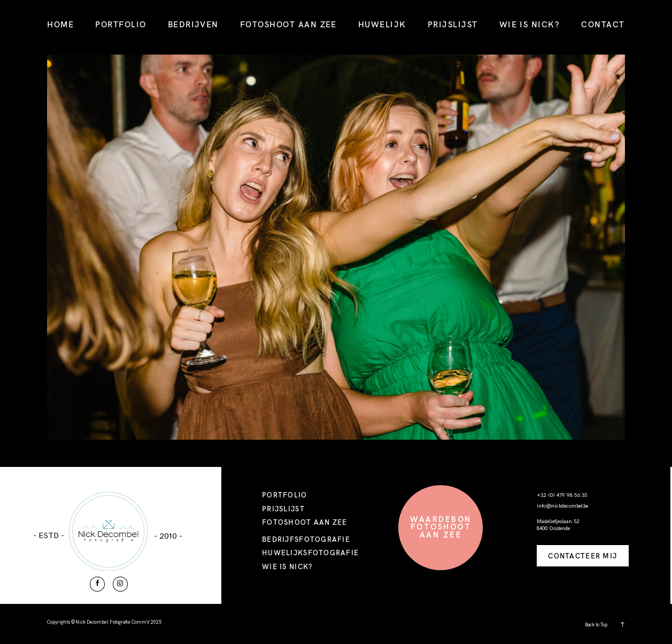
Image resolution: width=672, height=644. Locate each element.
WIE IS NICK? (530, 24)
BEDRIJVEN (193, 24)
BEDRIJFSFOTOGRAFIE (306, 539)
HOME (60, 24)
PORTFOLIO (121, 24)
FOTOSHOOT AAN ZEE (288, 24)
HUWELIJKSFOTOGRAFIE (310, 553)
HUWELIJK (382, 24)
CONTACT (603, 24)
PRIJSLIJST (453, 24)
